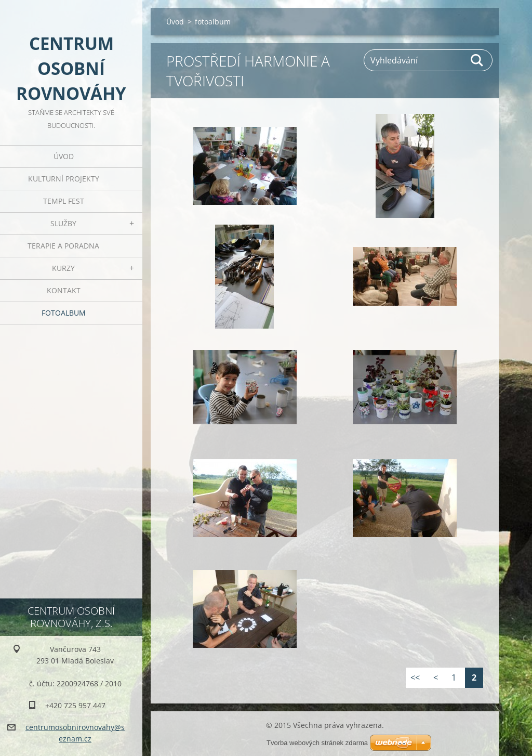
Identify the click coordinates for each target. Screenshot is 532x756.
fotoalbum (64, 313)
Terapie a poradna (63, 246)
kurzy (63, 268)
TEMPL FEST (64, 201)
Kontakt (64, 290)
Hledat (477, 60)
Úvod (64, 156)
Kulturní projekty (64, 179)
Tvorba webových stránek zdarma (317, 743)
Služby (63, 223)
